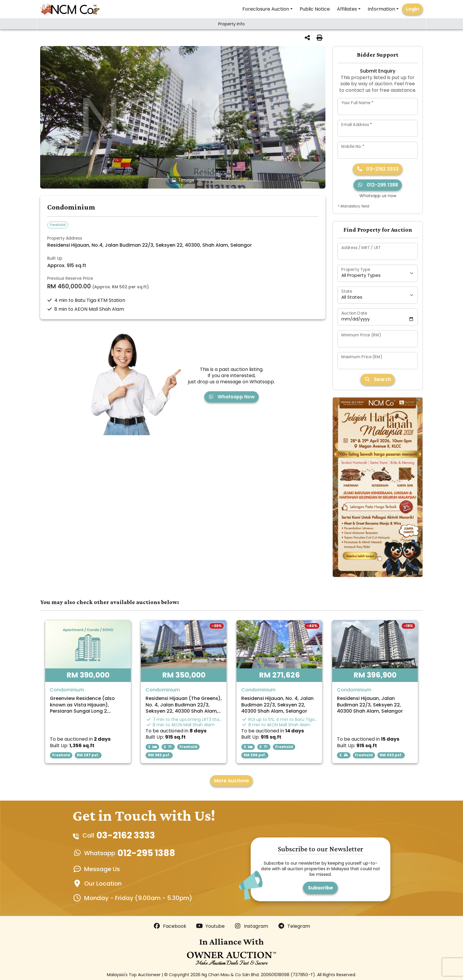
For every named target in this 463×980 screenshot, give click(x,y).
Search (378, 379)
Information (381, 9)
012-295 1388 (378, 185)
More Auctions (231, 781)
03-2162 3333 (378, 169)
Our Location (103, 884)
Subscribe (320, 888)
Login (413, 9)
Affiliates (347, 9)
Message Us (102, 869)
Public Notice (315, 9)
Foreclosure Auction (266, 9)
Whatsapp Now (231, 397)
